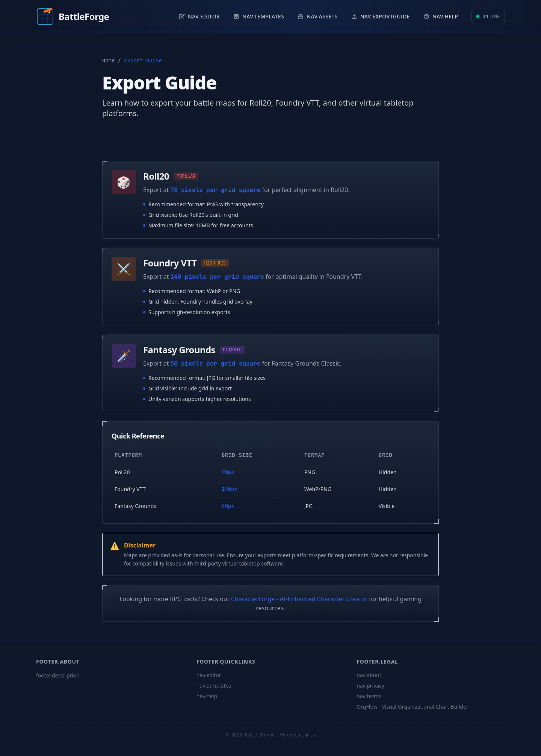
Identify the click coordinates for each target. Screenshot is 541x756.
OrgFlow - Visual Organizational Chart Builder (412, 707)
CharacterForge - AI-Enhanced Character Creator (299, 599)
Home (109, 60)
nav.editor (209, 675)
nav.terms (369, 696)
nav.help (207, 696)
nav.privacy (370, 686)
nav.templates (214, 686)
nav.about (369, 675)
